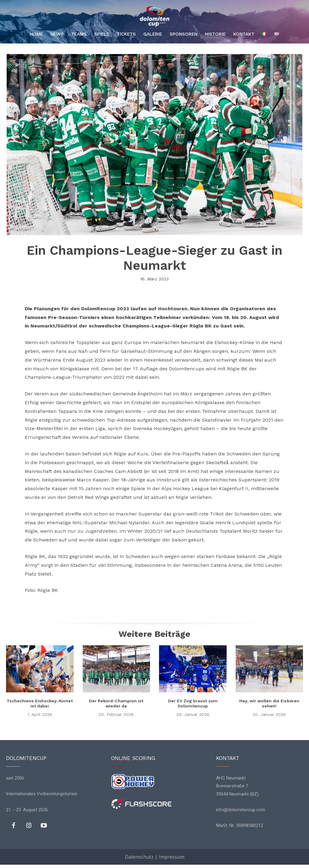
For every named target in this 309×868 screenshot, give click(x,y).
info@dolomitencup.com (241, 809)
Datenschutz (139, 857)
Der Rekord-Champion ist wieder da (116, 703)
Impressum (172, 857)
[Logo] (154, 17)
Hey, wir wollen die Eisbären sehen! (269, 703)
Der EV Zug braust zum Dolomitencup (193, 703)
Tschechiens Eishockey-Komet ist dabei (40, 703)
